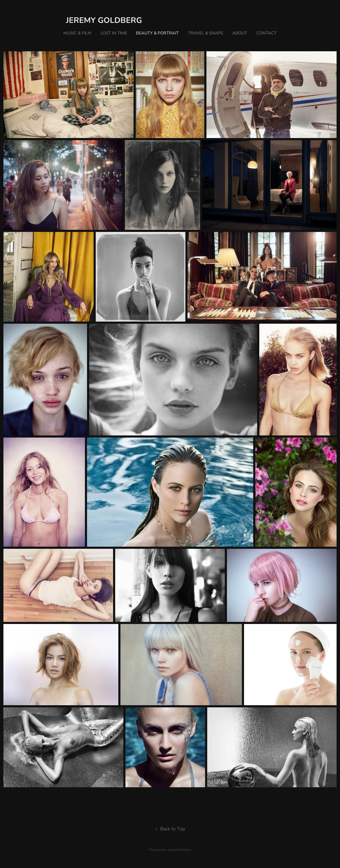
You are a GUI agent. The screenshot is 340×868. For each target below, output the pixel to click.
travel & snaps (206, 33)
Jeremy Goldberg (104, 20)
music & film (77, 33)
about (240, 33)
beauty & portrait (157, 33)
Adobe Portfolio (179, 850)
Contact (267, 33)
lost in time (114, 33)
